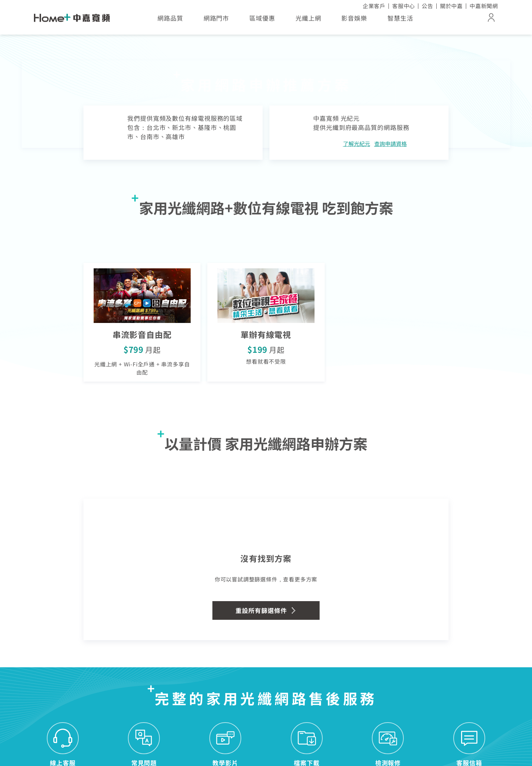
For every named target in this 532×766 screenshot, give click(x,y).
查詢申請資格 (391, 143)
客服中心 (404, 6)
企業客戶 (374, 6)
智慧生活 (400, 20)
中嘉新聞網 (484, 6)
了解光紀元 (357, 143)
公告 (427, 6)
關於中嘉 (451, 6)
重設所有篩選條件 (266, 610)
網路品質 (170, 20)
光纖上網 (308, 20)
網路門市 (216, 20)
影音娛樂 (354, 20)
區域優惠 (262, 20)
